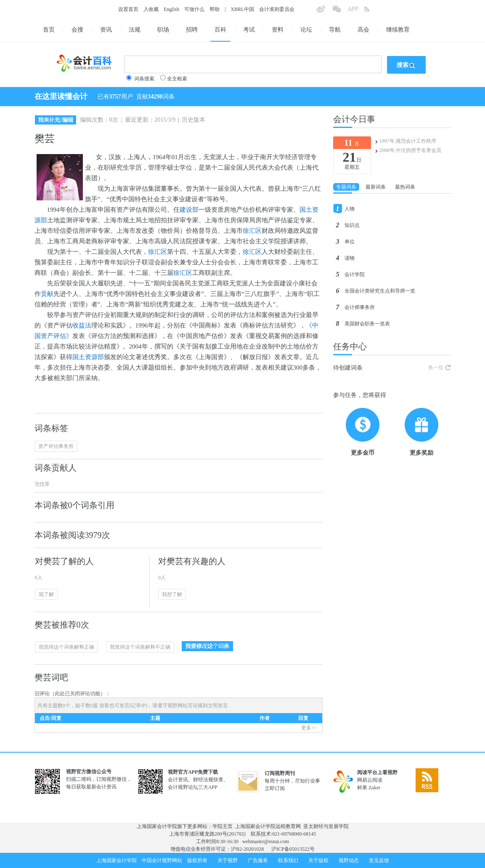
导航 (335, 30)
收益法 (82, 325)
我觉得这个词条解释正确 (66, 647)
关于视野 (228, 860)
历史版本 (193, 120)
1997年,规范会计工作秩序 (408, 141)
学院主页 (223, 826)
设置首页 (128, 9)
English (171, 9)
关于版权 (318, 860)
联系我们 (288, 860)
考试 (249, 30)
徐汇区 (252, 231)
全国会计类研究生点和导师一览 (380, 291)
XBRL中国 (242, 9)
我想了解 (172, 594)
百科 (220, 30)
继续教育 (398, 30)
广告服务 (258, 860)
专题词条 (346, 187)
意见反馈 (379, 860)
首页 (49, 30)
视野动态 (349, 860)
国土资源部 (88, 357)
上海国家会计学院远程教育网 (268, 826)
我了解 (46, 594)
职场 (163, 30)
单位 (350, 242)
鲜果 (362, 788)
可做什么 (194, 9)
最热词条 (405, 187)
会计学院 (355, 274)
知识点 (352, 225)
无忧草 (42, 484)
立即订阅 (275, 788)
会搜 (77, 30)
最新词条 (376, 187)
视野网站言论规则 (188, 706)
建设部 (189, 210)
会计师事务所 (360, 307)
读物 (350, 258)
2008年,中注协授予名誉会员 (410, 150)
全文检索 (177, 79)
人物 (350, 209)
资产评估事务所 (56, 446)
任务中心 (350, 346)
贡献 (47, 294)
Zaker (374, 788)
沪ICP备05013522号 (293, 849)
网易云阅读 (370, 780)
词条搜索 (144, 79)
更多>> (309, 728)
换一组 (436, 367)
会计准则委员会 (277, 9)
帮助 (215, 9)
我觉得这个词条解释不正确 (140, 647)
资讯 (106, 30)
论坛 (306, 30)
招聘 (192, 30)
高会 (363, 30)
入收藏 (151, 9)
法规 (135, 30)
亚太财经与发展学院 (326, 826)
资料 (278, 30)
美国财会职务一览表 (367, 324)
